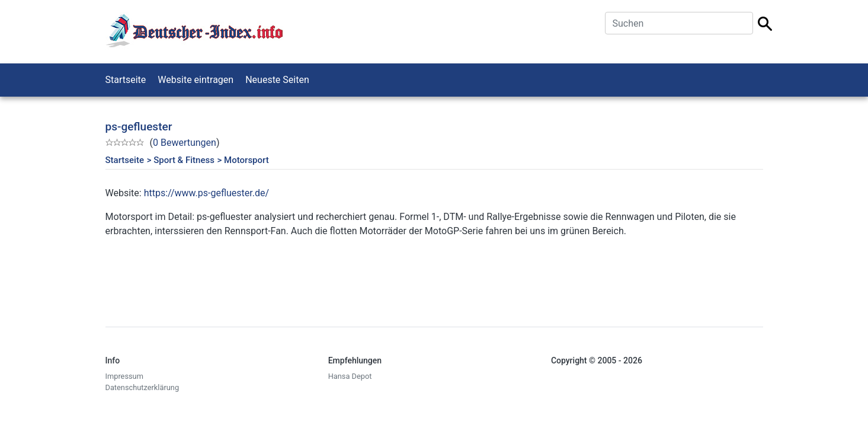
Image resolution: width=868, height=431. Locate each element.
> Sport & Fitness (181, 160)
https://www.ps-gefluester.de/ (206, 193)
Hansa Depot (350, 376)
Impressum (124, 376)
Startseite (126, 80)
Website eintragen (196, 80)
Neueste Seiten (277, 80)
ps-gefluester (139, 127)
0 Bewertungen (185, 143)
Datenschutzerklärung (142, 387)
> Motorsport (243, 160)
